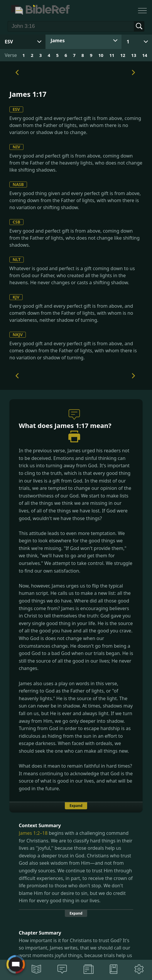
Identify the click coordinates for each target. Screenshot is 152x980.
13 (134, 55)
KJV (16, 297)
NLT (17, 259)
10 (101, 55)
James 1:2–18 (33, 833)
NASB (18, 184)
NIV (16, 147)
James (58, 40)
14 (145, 55)
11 (112, 55)
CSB (16, 222)
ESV (16, 109)
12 (123, 55)
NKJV (18, 335)
